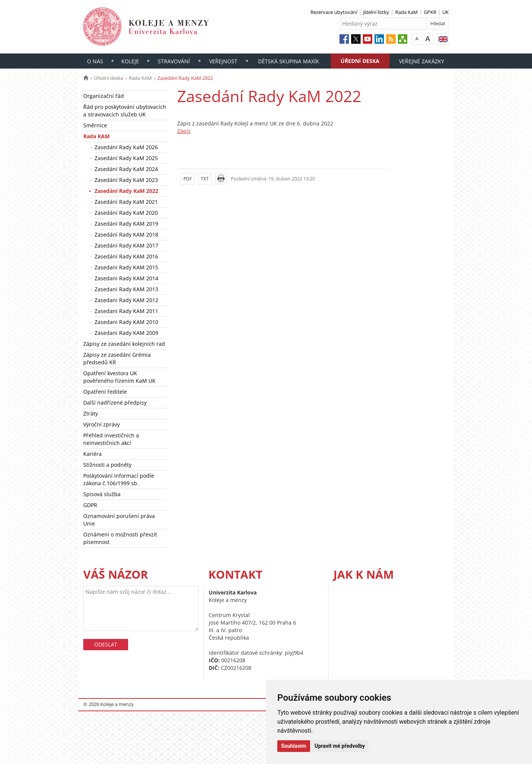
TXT (205, 179)
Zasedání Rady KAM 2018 (126, 235)
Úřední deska (360, 61)
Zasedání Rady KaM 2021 (126, 202)
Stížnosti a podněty (107, 465)
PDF (188, 179)
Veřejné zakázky (422, 61)
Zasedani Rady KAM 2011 (126, 311)
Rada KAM (140, 78)
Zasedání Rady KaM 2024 (126, 169)
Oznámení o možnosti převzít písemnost (120, 538)
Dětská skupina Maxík (289, 61)
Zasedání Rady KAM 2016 (126, 256)
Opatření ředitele (105, 392)
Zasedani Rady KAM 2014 (126, 278)
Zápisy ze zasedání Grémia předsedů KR (117, 358)
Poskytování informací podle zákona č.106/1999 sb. (119, 479)
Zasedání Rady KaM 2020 (126, 213)
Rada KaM (407, 12)
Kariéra (92, 454)
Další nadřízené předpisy (115, 403)
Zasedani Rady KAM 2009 (126, 333)
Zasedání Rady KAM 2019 (126, 224)
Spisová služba (102, 494)
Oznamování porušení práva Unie (119, 520)
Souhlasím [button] (294, 746)
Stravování (174, 61)
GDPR (90, 505)
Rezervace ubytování (334, 12)
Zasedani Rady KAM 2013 (126, 289)
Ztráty (91, 413)
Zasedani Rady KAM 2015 (126, 267)
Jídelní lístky (376, 12)
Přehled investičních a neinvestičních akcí (111, 439)
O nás (95, 61)
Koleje (130, 61)
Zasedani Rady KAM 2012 (126, 300)
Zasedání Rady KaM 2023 (126, 180)
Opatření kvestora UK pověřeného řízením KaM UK (119, 377)
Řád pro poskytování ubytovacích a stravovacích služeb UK (125, 111)
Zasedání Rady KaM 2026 (126, 147)
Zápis (184, 131)
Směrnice (95, 125)
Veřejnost (223, 61)
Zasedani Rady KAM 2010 (126, 322)
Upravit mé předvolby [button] (340, 746)
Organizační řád (104, 96)
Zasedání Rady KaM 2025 (126, 158)
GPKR (430, 12)
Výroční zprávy (102, 424)
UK (446, 12)
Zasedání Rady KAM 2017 (126, 245)
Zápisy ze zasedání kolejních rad (124, 344)
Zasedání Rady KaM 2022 (126, 191)
